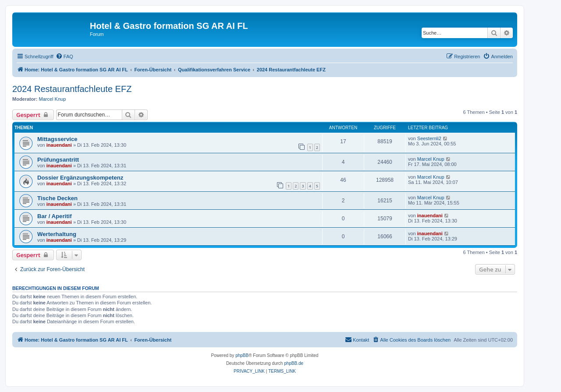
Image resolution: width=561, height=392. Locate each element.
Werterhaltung (57, 234)
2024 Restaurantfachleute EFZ (72, 89)
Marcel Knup (53, 99)
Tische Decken (57, 198)
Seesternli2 (429, 138)
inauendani (59, 145)
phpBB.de (294, 363)
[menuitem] (64, 57)
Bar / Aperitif (55, 216)
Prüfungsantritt (58, 160)
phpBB (242, 355)
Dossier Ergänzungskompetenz (80, 178)
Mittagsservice (57, 139)
